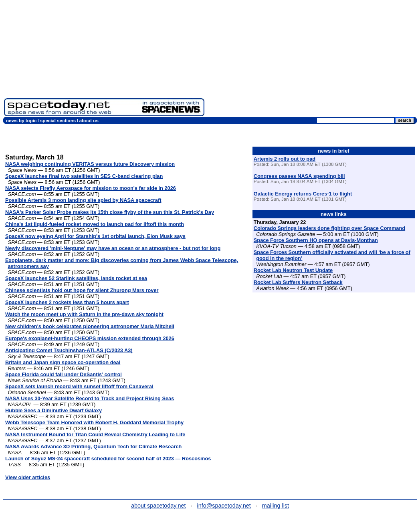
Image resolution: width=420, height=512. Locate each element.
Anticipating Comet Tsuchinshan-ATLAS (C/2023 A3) (69, 350)
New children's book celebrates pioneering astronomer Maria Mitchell (90, 326)
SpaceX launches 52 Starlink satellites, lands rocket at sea (76, 278)
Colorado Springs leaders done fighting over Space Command (329, 228)
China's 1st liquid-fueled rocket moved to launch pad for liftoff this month (95, 224)
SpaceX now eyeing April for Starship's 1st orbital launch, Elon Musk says (95, 236)
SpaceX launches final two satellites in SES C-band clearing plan (84, 176)
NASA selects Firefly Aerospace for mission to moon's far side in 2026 (91, 188)
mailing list (276, 506)
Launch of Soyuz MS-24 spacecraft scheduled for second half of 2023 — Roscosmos (108, 459)
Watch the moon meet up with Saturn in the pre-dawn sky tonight (84, 314)
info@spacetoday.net (224, 506)
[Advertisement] (312, 60)
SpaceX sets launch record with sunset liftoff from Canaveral (79, 386)
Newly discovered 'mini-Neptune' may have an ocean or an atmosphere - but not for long (113, 248)
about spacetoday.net (159, 506)
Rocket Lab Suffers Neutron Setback (298, 282)
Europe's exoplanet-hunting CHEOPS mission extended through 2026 (90, 338)
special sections (58, 121)
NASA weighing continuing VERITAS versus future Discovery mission (90, 164)
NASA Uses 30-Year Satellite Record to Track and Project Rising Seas (90, 398)
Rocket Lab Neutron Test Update (293, 270)
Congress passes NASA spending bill (299, 176)
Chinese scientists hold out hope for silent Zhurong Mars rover (82, 290)
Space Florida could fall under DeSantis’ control (64, 374)
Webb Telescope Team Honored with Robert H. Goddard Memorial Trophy (94, 422)
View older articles (28, 477)
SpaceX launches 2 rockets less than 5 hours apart (67, 302)
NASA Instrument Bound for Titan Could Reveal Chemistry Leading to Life (95, 434)
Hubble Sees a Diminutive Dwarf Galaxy (54, 410)
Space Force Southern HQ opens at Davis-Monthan (316, 240)
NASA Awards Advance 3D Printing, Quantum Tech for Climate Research (93, 446)
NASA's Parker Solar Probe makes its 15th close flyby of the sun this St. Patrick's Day (110, 212)
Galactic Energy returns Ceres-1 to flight (303, 194)
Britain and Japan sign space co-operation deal (63, 362)
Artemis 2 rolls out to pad (285, 159)
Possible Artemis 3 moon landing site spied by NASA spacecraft (83, 200)
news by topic (21, 121)
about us (89, 121)
